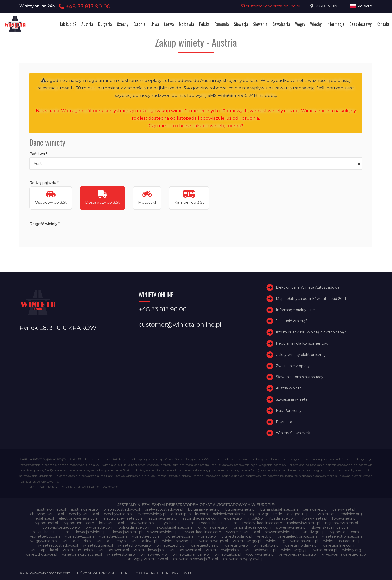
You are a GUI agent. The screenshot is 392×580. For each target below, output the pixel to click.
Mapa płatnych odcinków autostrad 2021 (311, 299)
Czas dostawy (361, 24)
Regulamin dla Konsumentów (302, 343)
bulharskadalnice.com (279, 509)
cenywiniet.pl (344, 509)
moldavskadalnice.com (262, 523)
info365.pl (256, 518)
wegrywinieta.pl (44, 541)
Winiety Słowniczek (293, 433)
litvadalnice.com (283, 518)
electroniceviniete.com (123, 518)
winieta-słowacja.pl (178, 541)
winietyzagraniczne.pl (191, 554)
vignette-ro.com (146, 536)
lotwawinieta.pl (142, 523)
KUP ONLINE (327, 6)
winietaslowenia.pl (185, 550)
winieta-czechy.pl (112, 541)
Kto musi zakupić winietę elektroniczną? (311, 332)
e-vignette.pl (298, 514)
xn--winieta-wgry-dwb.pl (244, 559)
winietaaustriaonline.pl (342, 541)
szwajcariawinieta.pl (243, 532)
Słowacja (241, 24)
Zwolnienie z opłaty (293, 366)
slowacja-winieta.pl (90, 532)
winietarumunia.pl (78, 550)
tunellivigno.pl (313, 532)
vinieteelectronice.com (342, 536)
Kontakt (383, 24)
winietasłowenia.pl (260, 550)
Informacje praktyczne (295, 310)
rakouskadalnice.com (174, 527)
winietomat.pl (325, 550)
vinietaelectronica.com (297, 536)
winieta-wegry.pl (214, 541)
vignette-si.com (179, 536)
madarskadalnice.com (218, 523)
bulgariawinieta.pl (240, 509)
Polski (361, 6)
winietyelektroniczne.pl (82, 554)
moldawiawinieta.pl (304, 523)
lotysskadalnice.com (177, 523)
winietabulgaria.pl (98, 545)
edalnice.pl (45, 518)
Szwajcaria (281, 24)
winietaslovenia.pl (114, 550)
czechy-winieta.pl (84, 514)
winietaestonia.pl (205, 545)
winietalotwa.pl (267, 545)
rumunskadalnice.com (252, 527)
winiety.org (352, 550)
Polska (204, 24)
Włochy (316, 24)
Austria (87, 24)
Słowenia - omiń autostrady (300, 377)
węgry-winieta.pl (260, 554)
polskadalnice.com (135, 527)
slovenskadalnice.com (330, 527)
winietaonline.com (338, 545)
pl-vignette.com (100, 527)
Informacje (336, 24)
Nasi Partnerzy (289, 411)
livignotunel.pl (46, 523)
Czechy (123, 24)
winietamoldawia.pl (301, 545)
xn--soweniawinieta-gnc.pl (344, 554)
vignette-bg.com (45, 536)
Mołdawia (187, 24)
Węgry (300, 24)
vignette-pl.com (113, 536)
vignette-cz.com (79, 536)
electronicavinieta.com (79, 518)
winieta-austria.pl (77, 541)
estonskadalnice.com (201, 518)
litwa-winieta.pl (314, 518)
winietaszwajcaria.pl (223, 550)
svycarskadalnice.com (202, 532)
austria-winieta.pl (51, 509)
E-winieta (284, 422)
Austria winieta (289, 388)
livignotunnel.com (79, 523)
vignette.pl (207, 536)
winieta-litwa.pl (144, 541)
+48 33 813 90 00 (84, 6)
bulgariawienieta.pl (204, 509)
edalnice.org (351, 514)
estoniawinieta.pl (163, 518)
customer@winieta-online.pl (271, 6)
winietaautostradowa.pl (58, 545)
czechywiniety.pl (152, 514)
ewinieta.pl (233, 518)
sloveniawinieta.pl (291, 527)
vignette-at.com (345, 532)
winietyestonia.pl (121, 554)
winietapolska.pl (44, 550)
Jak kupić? (68, 24)
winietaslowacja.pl (149, 550)
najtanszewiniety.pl (342, 523)
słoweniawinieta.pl (281, 532)
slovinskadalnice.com (51, 532)
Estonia (139, 24)
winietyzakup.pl (228, 554)
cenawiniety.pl (315, 509)
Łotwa (169, 24)
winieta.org (276, 541)
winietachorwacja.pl (135, 545)
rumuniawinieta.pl (212, 527)
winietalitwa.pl (237, 545)
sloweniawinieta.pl (163, 532)
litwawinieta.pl (344, 518)
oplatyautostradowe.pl (62, 527)
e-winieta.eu (325, 514)
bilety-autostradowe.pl (164, 509)
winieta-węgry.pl (247, 541)
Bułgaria (105, 24)
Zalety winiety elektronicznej (301, 355)
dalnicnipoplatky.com (190, 514)
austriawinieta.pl (85, 509)
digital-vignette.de (266, 514)
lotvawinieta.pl (112, 523)
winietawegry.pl (295, 550)
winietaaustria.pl (304, 541)
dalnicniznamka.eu (229, 514)
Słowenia (260, 24)
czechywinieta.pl (118, 514)
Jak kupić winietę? (292, 321)
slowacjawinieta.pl (127, 532)
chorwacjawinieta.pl (47, 514)
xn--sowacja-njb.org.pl (298, 554)
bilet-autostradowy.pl (122, 509)
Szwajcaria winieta (292, 399)
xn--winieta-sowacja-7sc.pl (195, 559)
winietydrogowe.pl (41, 554)
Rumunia (222, 24)
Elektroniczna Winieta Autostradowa (308, 287)
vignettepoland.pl (237, 536)
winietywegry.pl (154, 554)
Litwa (155, 24)
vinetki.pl (265, 536)
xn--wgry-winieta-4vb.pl (148, 559)
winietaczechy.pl (171, 545)
